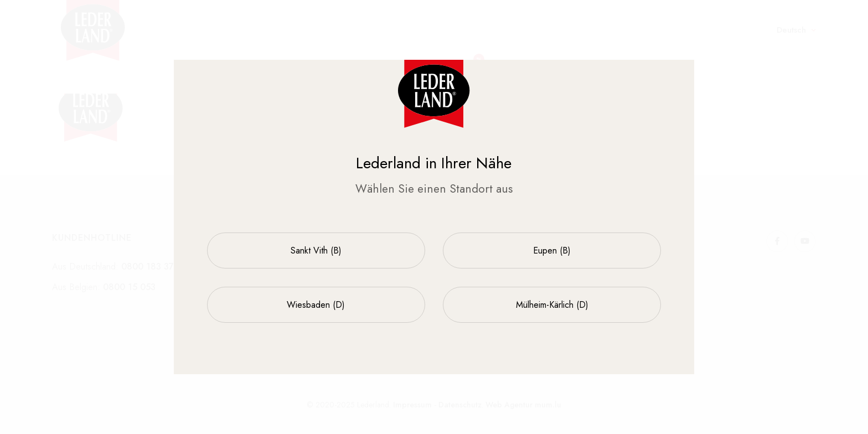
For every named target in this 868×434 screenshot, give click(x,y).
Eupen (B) (552, 250)
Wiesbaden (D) (316, 305)
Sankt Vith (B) (316, 250)
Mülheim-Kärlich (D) (552, 305)
